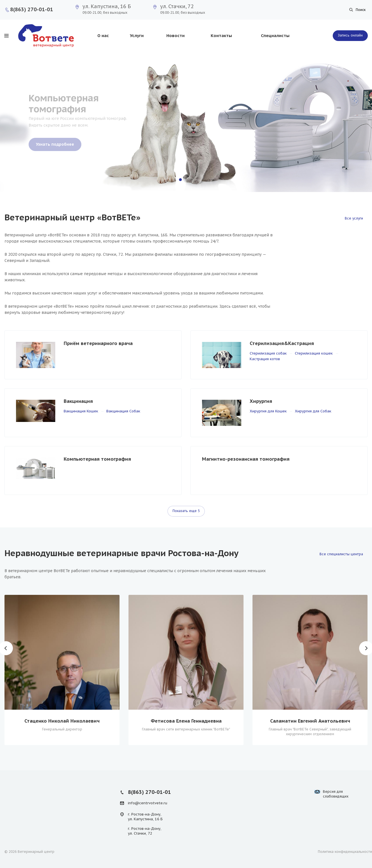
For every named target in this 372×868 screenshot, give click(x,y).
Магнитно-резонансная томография (246, 459)
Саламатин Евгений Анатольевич (310, 721)
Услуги (137, 36)
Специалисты (275, 36)
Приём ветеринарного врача (98, 343)
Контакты (221, 36)
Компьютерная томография (97, 459)
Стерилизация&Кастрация (282, 343)
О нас (103, 36)
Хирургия (261, 401)
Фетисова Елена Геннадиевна (186, 721)
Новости (175, 36)
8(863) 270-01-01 (32, 9)
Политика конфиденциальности (345, 852)
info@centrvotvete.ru (148, 803)
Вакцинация (78, 401)
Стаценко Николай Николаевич (62, 721)
